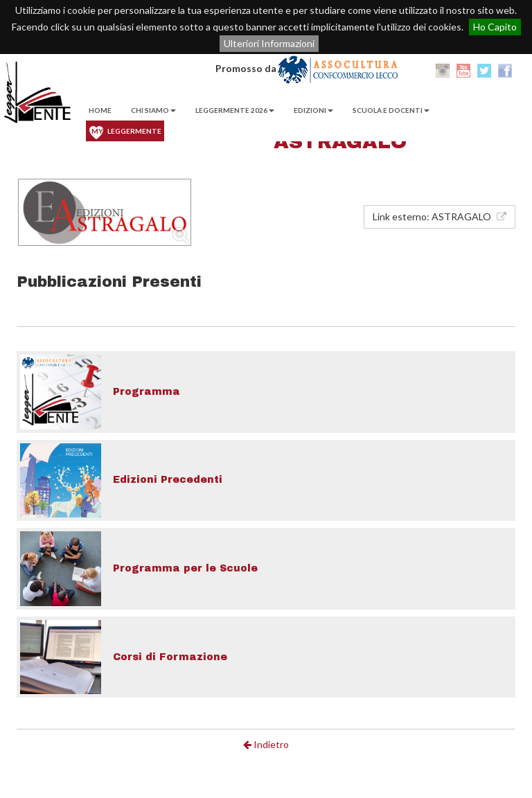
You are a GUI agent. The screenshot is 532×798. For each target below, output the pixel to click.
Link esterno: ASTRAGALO (440, 216)
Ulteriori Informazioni (269, 43)
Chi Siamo (153, 110)
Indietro (266, 744)
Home (100, 110)
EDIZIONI (313, 110)
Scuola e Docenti (391, 110)
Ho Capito (495, 27)
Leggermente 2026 (235, 110)
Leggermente (126, 131)
